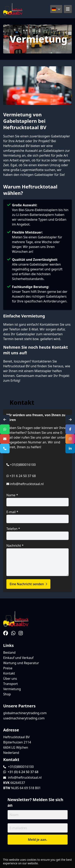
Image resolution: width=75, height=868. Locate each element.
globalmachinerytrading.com (25, 713)
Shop (7, 694)
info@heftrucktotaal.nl (27, 484)
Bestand (9, 653)
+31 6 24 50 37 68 (23, 476)
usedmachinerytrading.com (24, 718)
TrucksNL (26, 863)
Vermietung (12, 689)
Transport (10, 684)
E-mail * (37, 516)
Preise (8, 668)
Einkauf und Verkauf (18, 658)
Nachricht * (37, 560)
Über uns (10, 679)
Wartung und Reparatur (21, 663)
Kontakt (9, 673)
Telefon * (37, 533)
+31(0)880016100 (23, 465)
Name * (37, 500)
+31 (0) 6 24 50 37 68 (21, 772)
